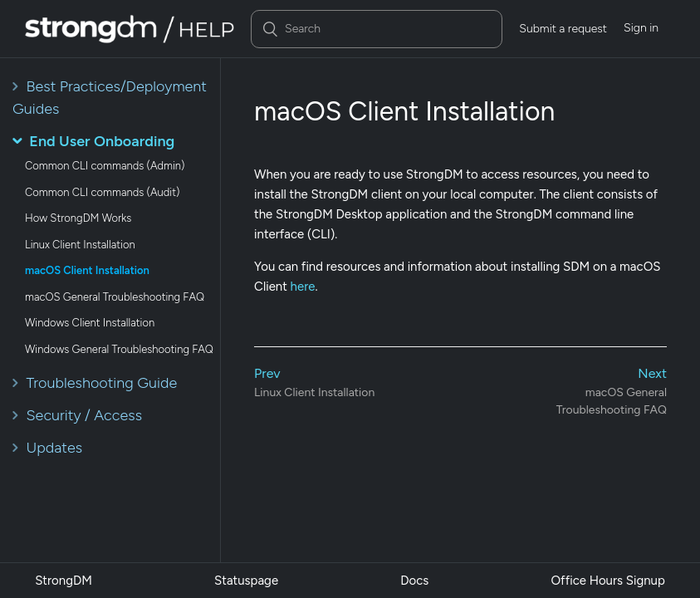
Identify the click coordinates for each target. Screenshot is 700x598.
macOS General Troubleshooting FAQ (115, 297)
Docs (414, 581)
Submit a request (563, 29)
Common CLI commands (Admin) (105, 166)
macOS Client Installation (87, 270)
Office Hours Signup (607, 581)
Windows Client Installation (90, 323)
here (303, 287)
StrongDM (64, 581)
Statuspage (246, 581)
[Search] (377, 29)
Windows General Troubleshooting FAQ (119, 349)
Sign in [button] (641, 28)
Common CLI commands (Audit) (102, 192)
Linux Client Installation (80, 245)
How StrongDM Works (78, 218)
